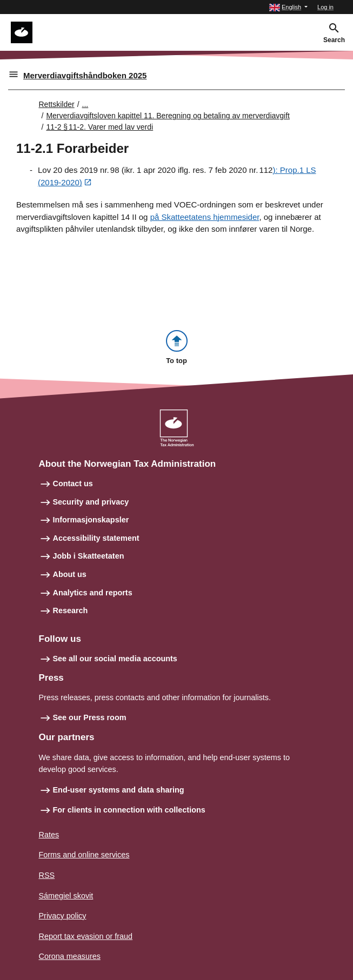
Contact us (73, 484)
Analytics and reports (93, 593)
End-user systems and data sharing (119, 790)
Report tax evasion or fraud (86, 936)
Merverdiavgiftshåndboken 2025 (85, 75)
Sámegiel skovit (66, 896)
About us (70, 574)
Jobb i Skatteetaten (89, 556)
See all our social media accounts (115, 659)
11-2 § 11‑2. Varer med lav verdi (99, 127)
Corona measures (70, 956)
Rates (49, 835)
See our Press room (90, 717)
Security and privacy (91, 502)
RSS (47, 875)
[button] (288, 7)
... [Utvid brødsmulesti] (85, 104)
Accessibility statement (96, 538)
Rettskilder (57, 104)
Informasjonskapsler (91, 520)
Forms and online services (84, 855)
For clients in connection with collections (129, 810)
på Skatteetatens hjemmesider (205, 217)
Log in (325, 7)
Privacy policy (63, 916)
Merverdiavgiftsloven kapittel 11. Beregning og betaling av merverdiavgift (168, 116)
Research (71, 610)
